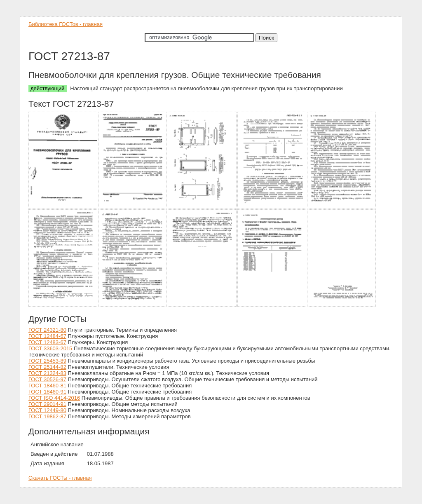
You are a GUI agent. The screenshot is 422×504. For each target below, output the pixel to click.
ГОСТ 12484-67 (47, 336)
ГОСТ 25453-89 (47, 361)
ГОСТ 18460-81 (47, 386)
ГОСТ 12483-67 (47, 342)
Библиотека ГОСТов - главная (66, 24)
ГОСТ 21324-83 (47, 373)
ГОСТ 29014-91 (47, 404)
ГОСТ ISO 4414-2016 (54, 398)
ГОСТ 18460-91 (47, 392)
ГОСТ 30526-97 (47, 379)
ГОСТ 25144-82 (47, 367)
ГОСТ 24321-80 (47, 330)
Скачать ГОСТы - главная (60, 478)
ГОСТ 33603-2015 (50, 348)
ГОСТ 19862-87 (47, 416)
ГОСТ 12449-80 (47, 410)
